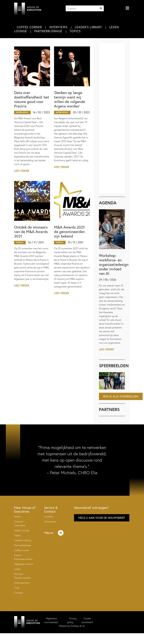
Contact (19, 593)
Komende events (23, 559)
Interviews (58, 27)
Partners (19, 574)
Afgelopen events (24, 564)
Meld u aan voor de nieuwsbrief (102, 518)
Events (18, 555)
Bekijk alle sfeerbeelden (121, 396)
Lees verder (22, 171)
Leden (17, 569)
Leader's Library (88, 27)
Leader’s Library (23, 540)
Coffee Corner (29, 27)
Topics (75, 31)
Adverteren (50, 522)
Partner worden (23, 578)
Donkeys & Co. (78, 626)
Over (17, 588)
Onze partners (22, 583)
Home (17, 517)
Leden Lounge (22, 530)
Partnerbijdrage (48, 31)
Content (19, 522)
